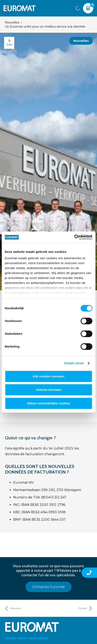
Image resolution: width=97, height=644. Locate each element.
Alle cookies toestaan (48, 376)
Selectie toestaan (48, 390)
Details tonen (74, 363)
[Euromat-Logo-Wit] (20, 8)
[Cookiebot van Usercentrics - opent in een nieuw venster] (74, 237)
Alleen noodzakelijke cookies (49, 403)
